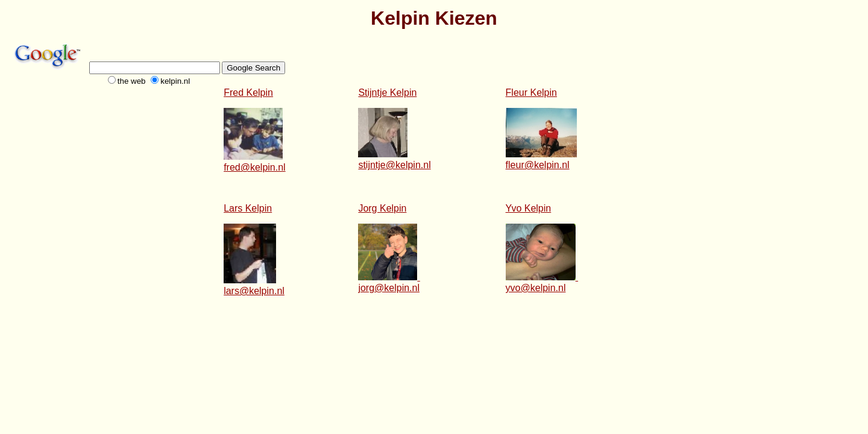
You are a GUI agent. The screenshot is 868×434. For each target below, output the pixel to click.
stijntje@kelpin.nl (394, 165)
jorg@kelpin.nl (389, 288)
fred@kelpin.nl (255, 167)
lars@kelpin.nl (254, 291)
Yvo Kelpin (529, 208)
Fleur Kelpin (531, 93)
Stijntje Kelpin (387, 93)
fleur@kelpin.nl (538, 165)
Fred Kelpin (248, 93)
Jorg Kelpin (382, 208)
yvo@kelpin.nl (536, 288)
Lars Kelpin (248, 208)
